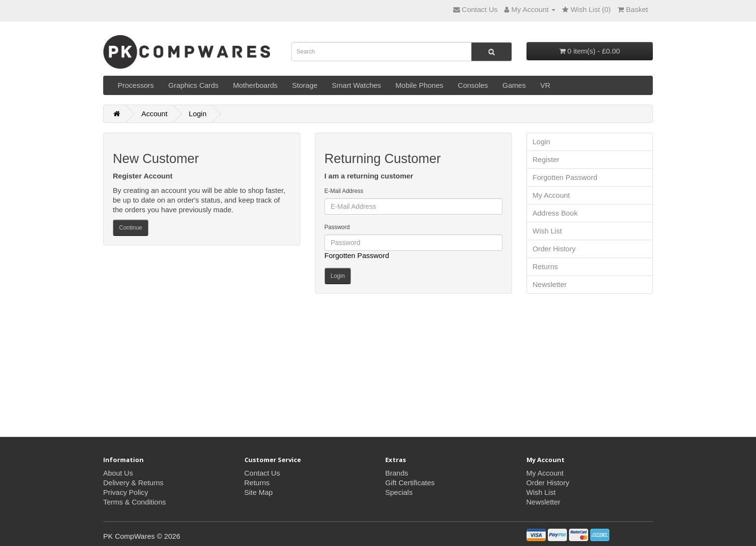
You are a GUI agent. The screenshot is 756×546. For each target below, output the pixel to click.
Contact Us (262, 473)
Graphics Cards (193, 85)
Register (546, 159)
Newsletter (550, 284)
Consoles (473, 85)
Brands (397, 473)
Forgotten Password (357, 255)
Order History (554, 249)
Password (337, 227)
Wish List (547, 231)
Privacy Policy (126, 492)
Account (154, 114)
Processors (136, 85)
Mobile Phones (419, 85)
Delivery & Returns (133, 483)
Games (514, 85)
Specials (399, 492)
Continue (131, 228)
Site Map (259, 492)
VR (545, 85)
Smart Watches (356, 85)
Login (198, 114)
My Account (552, 195)
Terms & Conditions (135, 502)
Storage (305, 85)
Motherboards (255, 85)
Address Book (555, 213)
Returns (546, 266)
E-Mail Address (344, 191)
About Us (118, 473)
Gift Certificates (410, 483)
